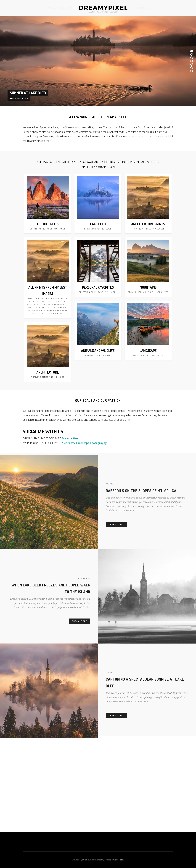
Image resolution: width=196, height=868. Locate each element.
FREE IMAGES (143, 8)
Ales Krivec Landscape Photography (84, 443)
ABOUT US (66, 8)
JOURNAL (51, 8)
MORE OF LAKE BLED (19, 99)
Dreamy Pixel (70, 438)
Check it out (116, 532)
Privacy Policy (118, 860)
